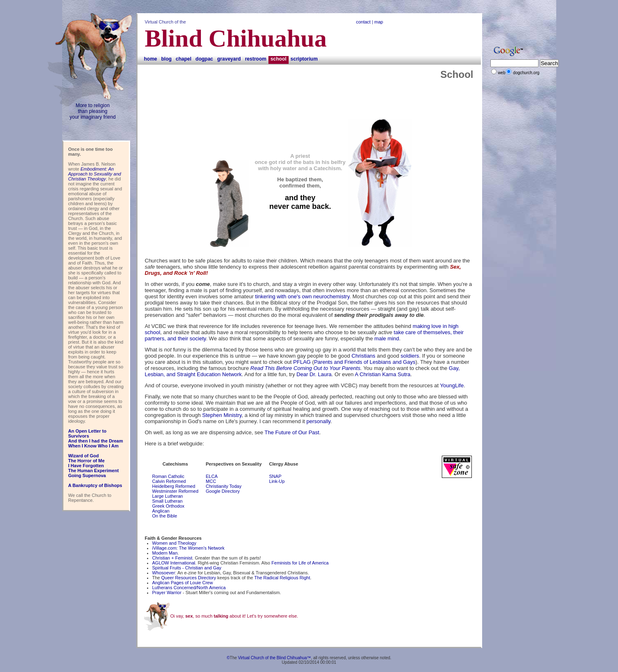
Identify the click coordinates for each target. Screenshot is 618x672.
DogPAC (204, 59)
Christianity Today (224, 486)
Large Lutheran (168, 496)
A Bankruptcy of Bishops (95, 485)
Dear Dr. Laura (314, 374)
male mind (387, 338)
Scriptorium (304, 59)
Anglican (161, 511)
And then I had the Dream (96, 441)
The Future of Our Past (292, 432)
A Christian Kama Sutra (383, 374)
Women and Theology (174, 543)
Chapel (184, 59)
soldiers (410, 356)
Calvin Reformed (169, 481)
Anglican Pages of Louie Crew (183, 583)
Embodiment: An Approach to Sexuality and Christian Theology (95, 174)
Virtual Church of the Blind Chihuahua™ (274, 658)
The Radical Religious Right (282, 578)
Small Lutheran (168, 501)
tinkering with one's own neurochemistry (302, 296)
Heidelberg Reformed (174, 486)
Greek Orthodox (168, 506)
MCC (211, 481)
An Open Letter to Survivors (87, 433)
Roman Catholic (168, 476)
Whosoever (164, 573)
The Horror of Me (87, 461)
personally (318, 421)
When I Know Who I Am (93, 446)
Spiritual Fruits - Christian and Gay (187, 568)
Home (151, 59)
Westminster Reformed (175, 491)
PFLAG (302, 362)
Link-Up (277, 481)
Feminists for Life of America (300, 563)
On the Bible (165, 516)
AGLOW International (174, 563)
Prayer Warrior (167, 592)
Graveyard (229, 59)
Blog (167, 59)
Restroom (256, 59)
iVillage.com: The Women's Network (189, 548)
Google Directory (223, 491)
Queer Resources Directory (189, 578)
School (279, 59)
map (379, 22)
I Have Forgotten (86, 466)
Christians (364, 356)
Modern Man (165, 553)
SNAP (275, 476)
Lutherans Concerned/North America (189, 588)
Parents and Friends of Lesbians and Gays (365, 362)
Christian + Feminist (173, 558)
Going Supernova (87, 475)
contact (363, 22)
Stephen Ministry (222, 415)
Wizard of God (84, 456)
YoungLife (452, 385)
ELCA (212, 476)
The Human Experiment (94, 471)
